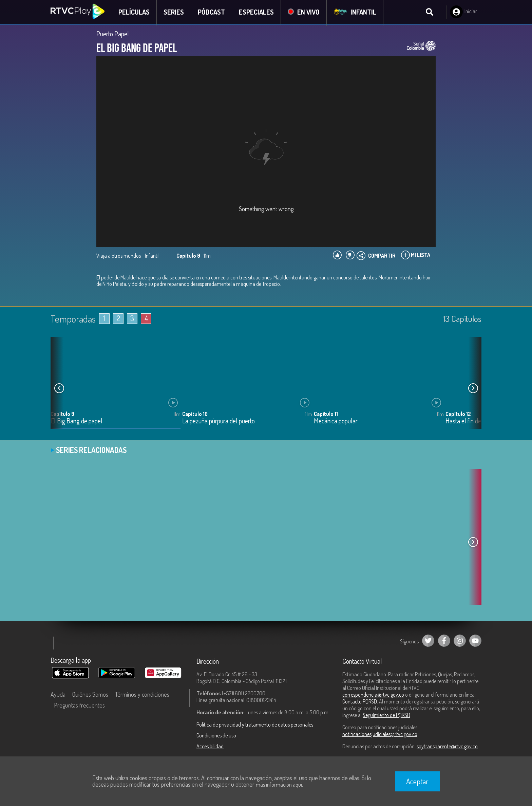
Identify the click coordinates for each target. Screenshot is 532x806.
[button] (473, 389)
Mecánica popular (336, 422)
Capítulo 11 (326, 415)
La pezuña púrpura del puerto (218, 422)
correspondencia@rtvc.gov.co (373, 695)
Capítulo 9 (62, 415)
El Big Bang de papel (77, 422)
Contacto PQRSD (360, 702)
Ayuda (58, 695)
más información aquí (279, 785)
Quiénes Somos (90, 695)
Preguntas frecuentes (79, 706)
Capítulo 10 (195, 415)
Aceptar (417, 781)
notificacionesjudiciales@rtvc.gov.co (380, 735)
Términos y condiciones (142, 695)
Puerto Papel (113, 35)
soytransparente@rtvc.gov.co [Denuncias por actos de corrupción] (447, 747)
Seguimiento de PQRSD (386, 716)
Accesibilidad (210, 747)
